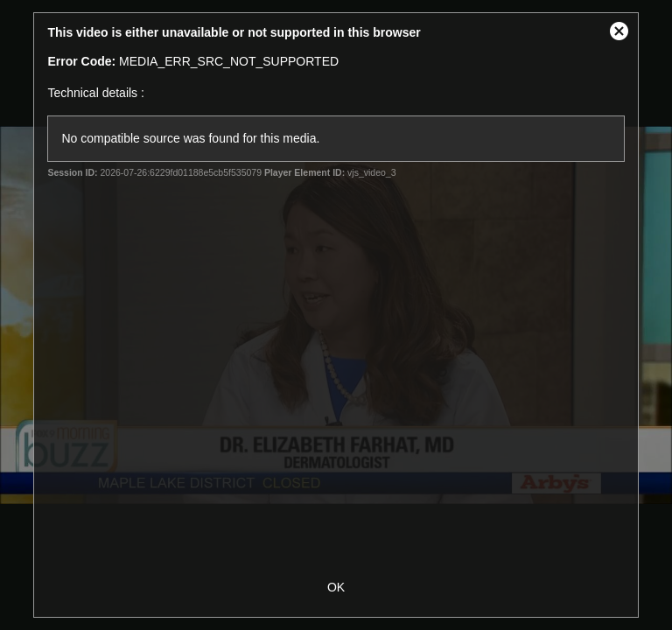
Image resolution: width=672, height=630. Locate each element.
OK (336, 587)
